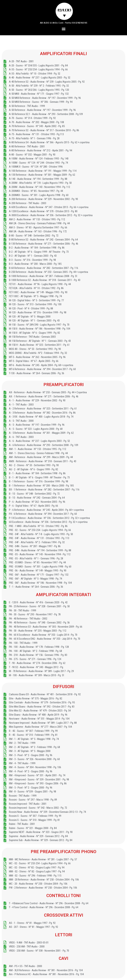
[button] (64, 29)
